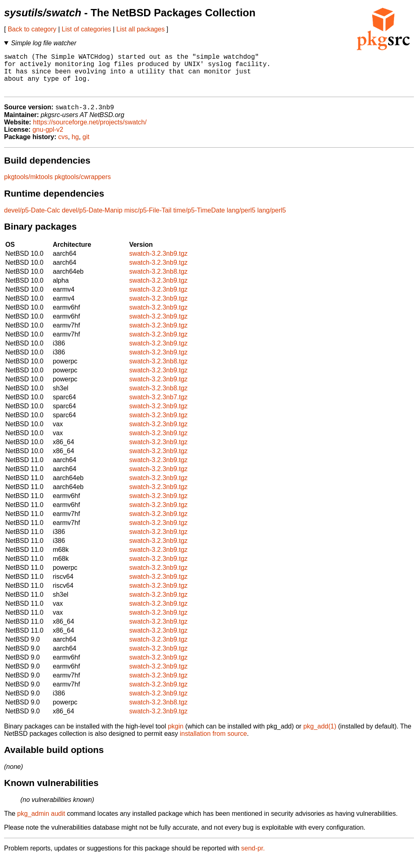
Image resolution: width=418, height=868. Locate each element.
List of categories (86, 29)
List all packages (140, 29)
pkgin (176, 736)
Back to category (32, 29)
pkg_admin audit (41, 823)
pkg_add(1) (320, 736)
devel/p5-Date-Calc (32, 220)
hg (75, 146)
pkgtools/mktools (28, 186)
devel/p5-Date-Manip (92, 220)
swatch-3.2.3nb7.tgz (158, 406)
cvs (63, 146)
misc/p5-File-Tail (148, 220)
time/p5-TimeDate (199, 220)
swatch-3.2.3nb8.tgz (158, 281)
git (86, 146)
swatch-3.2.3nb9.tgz (158, 263)
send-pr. (253, 858)
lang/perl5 (241, 220)
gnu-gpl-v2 (48, 139)
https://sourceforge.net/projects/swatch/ (90, 132)
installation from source (213, 743)
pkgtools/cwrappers (83, 186)
